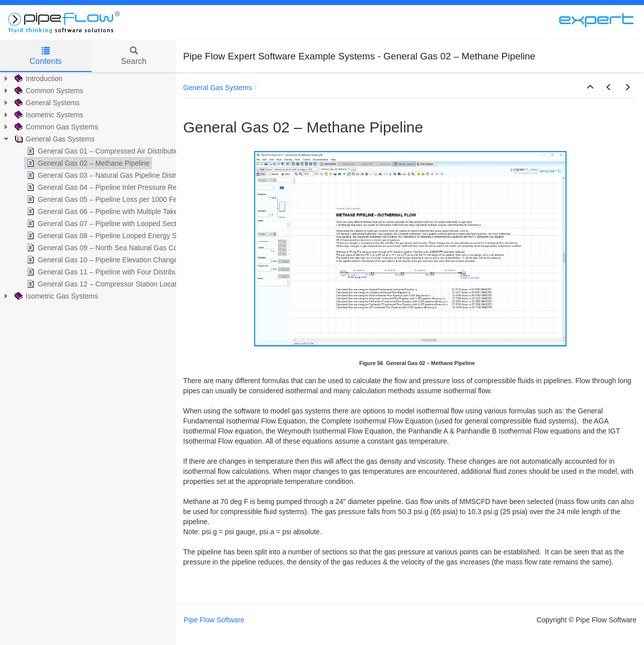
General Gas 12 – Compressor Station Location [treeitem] (105, 284)
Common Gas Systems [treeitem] (55, 127)
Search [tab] (134, 56)
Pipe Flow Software (214, 620)
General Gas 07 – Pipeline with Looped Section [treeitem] (105, 224)
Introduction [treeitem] (37, 79)
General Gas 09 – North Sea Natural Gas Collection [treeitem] (112, 248)
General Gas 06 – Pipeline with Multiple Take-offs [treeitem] (108, 211)
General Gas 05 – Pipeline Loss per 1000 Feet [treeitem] (104, 199)
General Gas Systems (218, 88)
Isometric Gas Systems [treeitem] (55, 296)
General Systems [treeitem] (46, 103)
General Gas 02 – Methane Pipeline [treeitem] (87, 163)
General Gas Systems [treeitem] (54, 139)
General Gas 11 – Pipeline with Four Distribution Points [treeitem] (117, 272)
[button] (590, 88)
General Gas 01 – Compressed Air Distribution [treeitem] (104, 151)
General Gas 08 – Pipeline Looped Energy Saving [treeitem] (109, 236)
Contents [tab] (46, 56)
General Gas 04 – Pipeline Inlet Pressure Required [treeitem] (110, 187)
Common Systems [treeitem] (48, 91)
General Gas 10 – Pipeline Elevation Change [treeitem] (101, 260)
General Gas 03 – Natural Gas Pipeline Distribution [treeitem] (111, 175)
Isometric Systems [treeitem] (48, 115)
